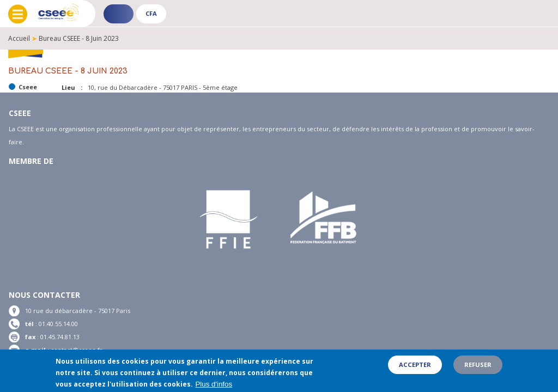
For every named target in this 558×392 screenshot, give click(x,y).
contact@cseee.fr (77, 350)
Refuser (478, 368)
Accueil (19, 38)
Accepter (415, 368)
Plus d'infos (214, 387)
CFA (151, 13)
